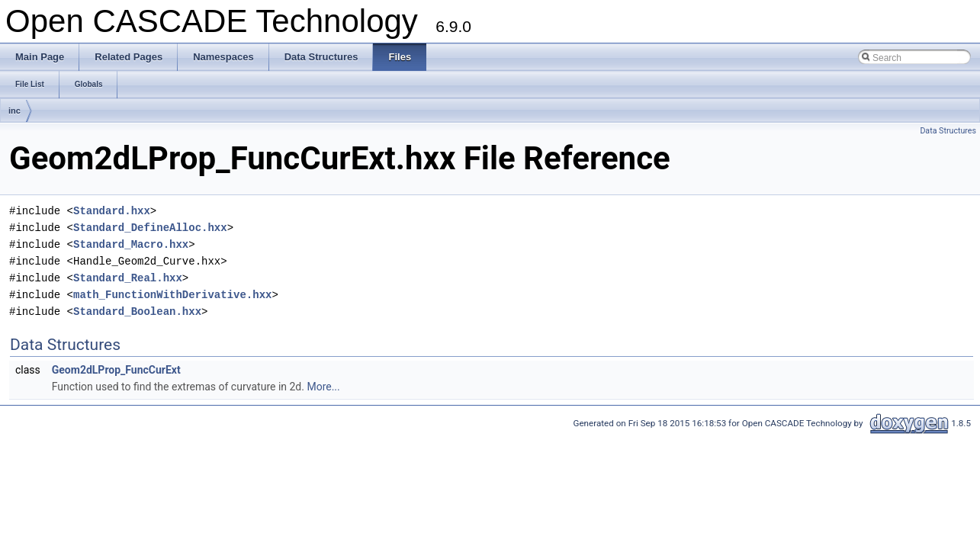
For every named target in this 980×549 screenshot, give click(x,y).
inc (14, 111)
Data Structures (948, 131)
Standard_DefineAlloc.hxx (150, 228)
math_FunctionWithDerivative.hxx (172, 295)
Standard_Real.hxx (128, 278)
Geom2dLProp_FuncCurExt (116, 370)
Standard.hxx (112, 211)
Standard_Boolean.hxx (137, 311)
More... (323, 387)
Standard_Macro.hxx (131, 244)
